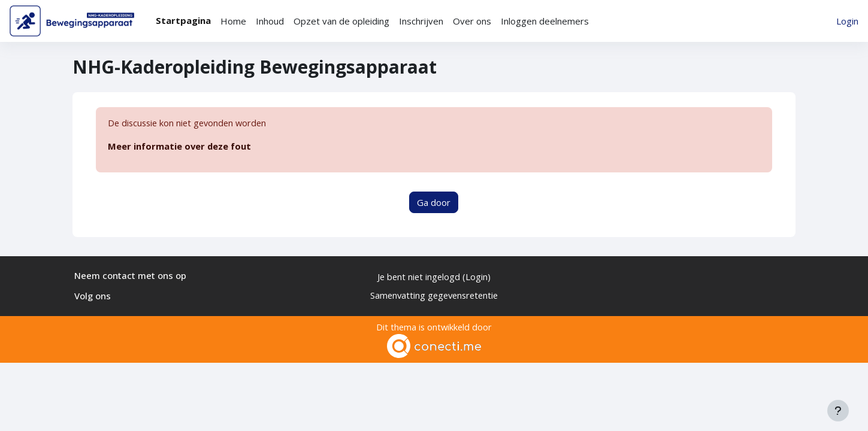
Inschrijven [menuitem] (421, 21)
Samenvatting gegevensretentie (434, 295)
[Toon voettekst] (838, 411)
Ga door (434, 202)
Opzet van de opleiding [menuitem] (341, 21)
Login (847, 21)
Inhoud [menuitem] (270, 21)
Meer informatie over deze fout (180, 147)
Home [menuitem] (233, 21)
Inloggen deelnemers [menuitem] (545, 21)
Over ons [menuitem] (472, 21)
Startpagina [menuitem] (183, 20)
